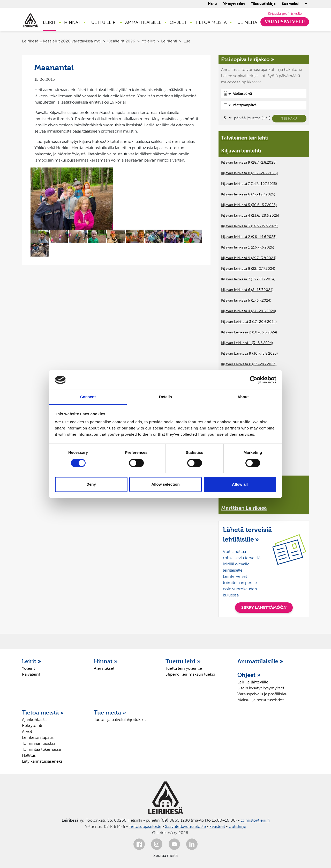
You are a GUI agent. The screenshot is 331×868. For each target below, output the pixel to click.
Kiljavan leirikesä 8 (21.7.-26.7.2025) (249, 173)
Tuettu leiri (103, 22)
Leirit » (32, 661)
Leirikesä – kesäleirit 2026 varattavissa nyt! (61, 41)
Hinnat (72, 22)
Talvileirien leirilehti (245, 138)
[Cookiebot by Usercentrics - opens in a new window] (254, 380)
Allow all (240, 484)
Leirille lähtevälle (253, 682)
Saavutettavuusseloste (185, 826)
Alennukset (104, 668)
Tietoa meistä (211, 22)
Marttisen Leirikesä (244, 508)
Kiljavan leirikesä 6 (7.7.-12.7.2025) (248, 194)
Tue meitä (246, 22)
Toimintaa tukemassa (41, 749)
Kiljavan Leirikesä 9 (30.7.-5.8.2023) (249, 353)
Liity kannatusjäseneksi (43, 761)
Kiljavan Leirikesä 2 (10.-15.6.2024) (249, 332)
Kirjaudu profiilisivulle (285, 14)
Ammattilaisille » (260, 661)
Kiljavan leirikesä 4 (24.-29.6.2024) (249, 311)
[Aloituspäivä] (264, 94)
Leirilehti (169, 41)
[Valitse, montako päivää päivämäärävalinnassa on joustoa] (227, 118)
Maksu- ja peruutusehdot (261, 700)
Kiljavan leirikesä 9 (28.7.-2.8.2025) (249, 162)
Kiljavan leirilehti (241, 151)
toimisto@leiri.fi (255, 820)
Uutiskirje (237, 826)
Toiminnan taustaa (39, 743)
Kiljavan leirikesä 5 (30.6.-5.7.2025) (249, 205)
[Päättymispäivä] (264, 105)
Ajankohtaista (34, 720)
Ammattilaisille (143, 22)
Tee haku (289, 118)
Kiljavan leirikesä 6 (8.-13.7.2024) (247, 290)
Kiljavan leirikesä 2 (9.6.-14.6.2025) (249, 237)
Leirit (49, 22)
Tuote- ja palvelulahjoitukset (120, 720)
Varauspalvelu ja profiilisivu (262, 694)
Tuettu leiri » (183, 661)
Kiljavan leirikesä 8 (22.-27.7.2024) (248, 269)
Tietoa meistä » (43, 712)
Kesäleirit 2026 (121, 41)
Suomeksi (290, 4)
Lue (187, 41)
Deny (91, 484)
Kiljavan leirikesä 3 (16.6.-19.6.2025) (250, 226)
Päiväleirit (31, 674)
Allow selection (165, 484)
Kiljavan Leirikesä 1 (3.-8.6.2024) (247, 343)
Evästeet (217, 826)
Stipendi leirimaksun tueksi (190, 674)
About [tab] (243, 397)
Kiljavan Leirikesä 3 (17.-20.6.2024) (249, 322)
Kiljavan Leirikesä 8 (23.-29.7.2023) (249, 364)
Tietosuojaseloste (145, 826)
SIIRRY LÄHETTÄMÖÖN (264, 607)
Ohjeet (178, 22)
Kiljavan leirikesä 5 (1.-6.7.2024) (246, 300)
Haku (212, 4)
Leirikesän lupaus (38, 737)
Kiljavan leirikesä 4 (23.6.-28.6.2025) (250, 216)
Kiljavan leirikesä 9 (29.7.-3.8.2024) (249, 258)
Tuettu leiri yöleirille (184, 668)
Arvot (27, 731)
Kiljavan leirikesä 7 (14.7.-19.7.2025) (249, 184)
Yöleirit (148, 41)
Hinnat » (106, 661)
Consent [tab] (88, 397)
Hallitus (29, 755)
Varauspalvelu (285, 22)
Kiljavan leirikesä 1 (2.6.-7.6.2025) (248, 247)
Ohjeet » (249, 675)
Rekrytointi (32, 725)
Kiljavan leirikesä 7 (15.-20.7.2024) (248, 279)
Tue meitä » (110, 712)
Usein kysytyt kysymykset (261, 688)
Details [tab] (165, 397)
